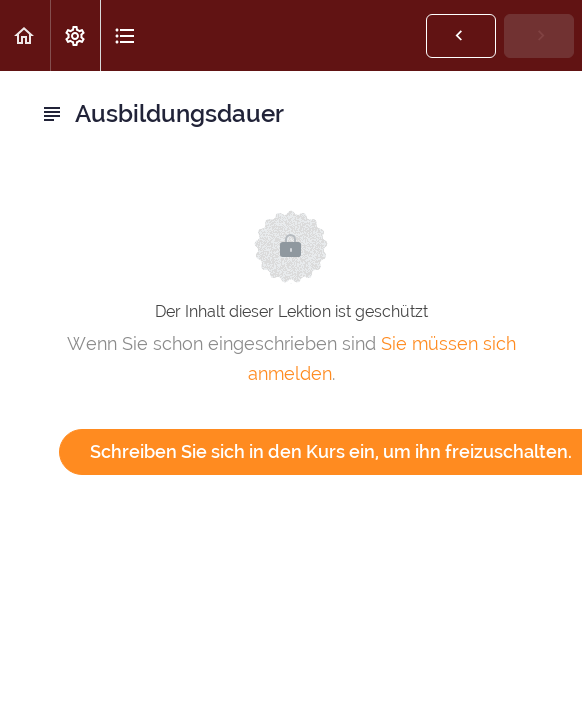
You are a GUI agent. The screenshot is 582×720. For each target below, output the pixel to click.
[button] (25, 35)
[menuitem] (75, 35)
